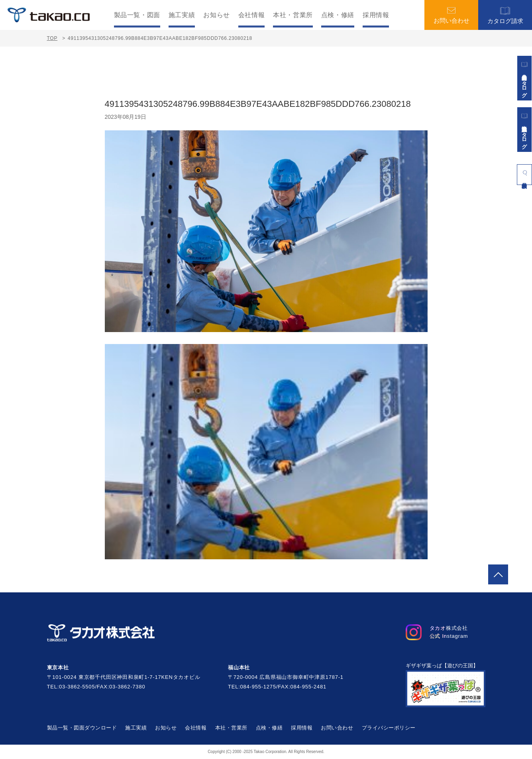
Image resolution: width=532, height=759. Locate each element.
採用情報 (376, 15)
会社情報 (252, 15)
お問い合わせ (452, 15)
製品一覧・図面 (137, 15)
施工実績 (182, 15)
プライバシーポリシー (389, 728)
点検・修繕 (338, 15)
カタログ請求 (505, 15)
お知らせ (217, 15)
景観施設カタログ (524, 130)
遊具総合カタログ (524, 78)
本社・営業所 (293, 15)
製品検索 (524, 173)
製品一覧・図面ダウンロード (82, 728)
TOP (52, 38)
